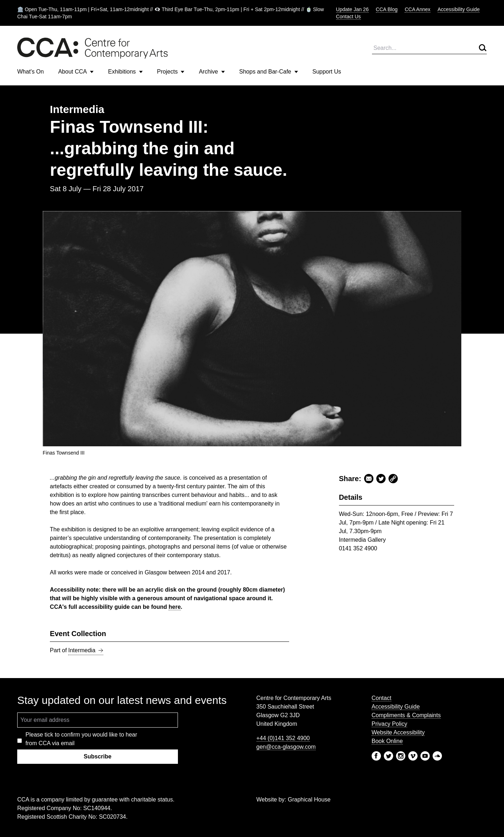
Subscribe (97, 756)
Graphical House (309, 800)
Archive (212, 72)
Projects (171, 72)
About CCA (76, 72)
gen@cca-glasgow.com (286, 747)
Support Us (327, 72)
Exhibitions (125, 72)
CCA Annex (418, 9)
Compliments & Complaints (406, 715)
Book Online (387, 741)
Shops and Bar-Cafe (269, 72)
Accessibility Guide (459, 9)
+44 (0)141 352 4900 (283, 738)
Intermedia (86, 650)
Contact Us (348, 17)
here (175, 607)
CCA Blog (387, 9)
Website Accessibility (398, 732)
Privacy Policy (390, 724)
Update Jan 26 (352, 9)
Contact (381, 698)
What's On (30, 72)
